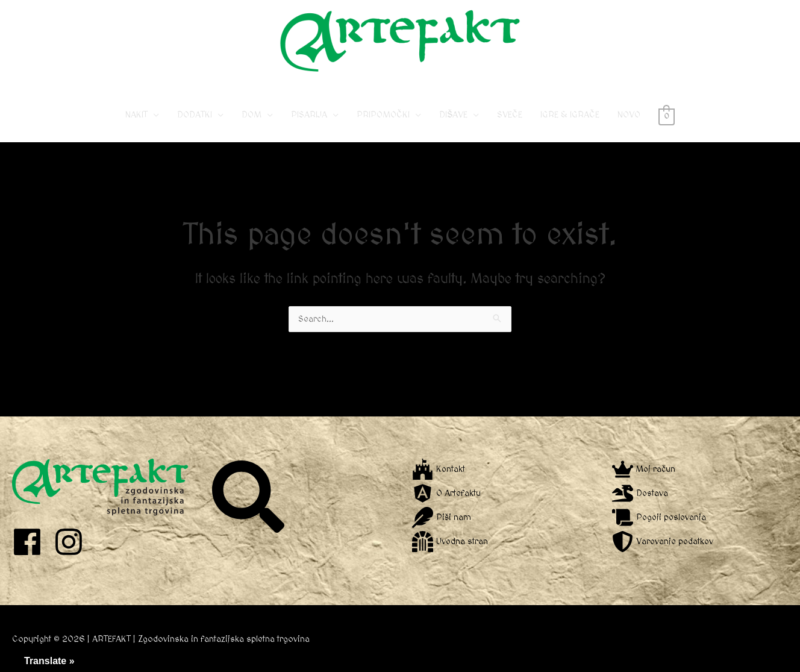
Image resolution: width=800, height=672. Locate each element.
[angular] (446, 493)
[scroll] (660, 517)
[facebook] (32, 542)
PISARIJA (309, 115)
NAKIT (136, 115)
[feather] (442, 517)
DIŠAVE (453, 115)
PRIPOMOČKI (383, 115)
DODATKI (195, 115)
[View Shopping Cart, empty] (667, 115)
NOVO (629, 115)
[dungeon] (450, 542)
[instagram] (73, 542)
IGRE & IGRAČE (570, 115)
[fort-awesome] (439, 469)
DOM (252, 115)
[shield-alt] (664, 542)
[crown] (644, 469)
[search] (250, 497)
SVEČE (510, 115)
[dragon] (640, 493)
